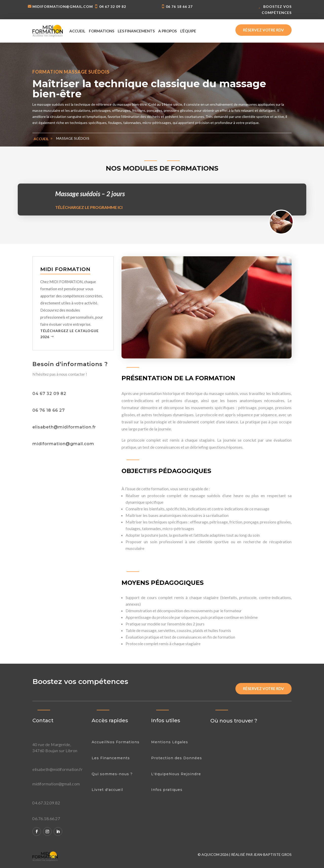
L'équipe (160, 774)
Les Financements (111, 758)
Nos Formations (123, 742)
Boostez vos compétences (277, 10)
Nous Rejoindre (185, 774)
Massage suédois (73, 138)
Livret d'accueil (107, 790)
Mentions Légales (170, 742)
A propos (167, 31)
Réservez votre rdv (264, 30)
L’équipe (188, 31)
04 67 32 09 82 (113, 6)
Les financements (136, 31)
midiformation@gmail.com (63, 6)
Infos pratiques (167, 790)
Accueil (77, 31)
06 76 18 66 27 (179, 6)
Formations (102, 31)
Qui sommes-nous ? (112, 774)
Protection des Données (177, 758)
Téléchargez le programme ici (89, 207)
